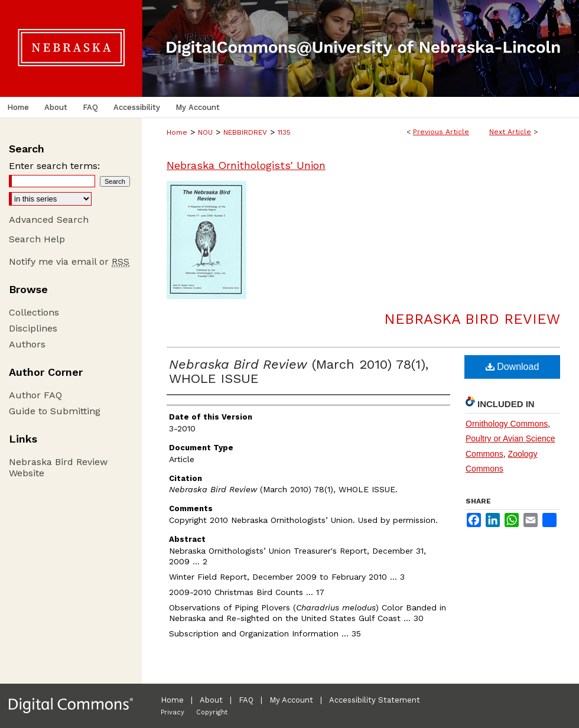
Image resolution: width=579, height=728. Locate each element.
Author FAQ (35, 395)
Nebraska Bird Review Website (58, 467)
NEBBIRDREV (245, 132)
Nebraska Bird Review (472, 319)
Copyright (212, 712)
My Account (291, 700)
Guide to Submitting (55, 411)
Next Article (510, 132)
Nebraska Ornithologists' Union (246, 165)
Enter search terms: (54, 166)
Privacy (173, 712)
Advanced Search (49, 220)
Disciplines (33, 328)
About (211, 700)
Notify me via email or (69, 261)
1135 (284, 132)
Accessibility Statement (375, 700)
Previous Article (441, 132)
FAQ (246, 700)
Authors (27, 344)
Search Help (37, 239)
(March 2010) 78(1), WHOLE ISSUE (299, 371)
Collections (34, 312)
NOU (205, 132)
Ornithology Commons (507, 424)
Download (513, 367)
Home (177, 132)
